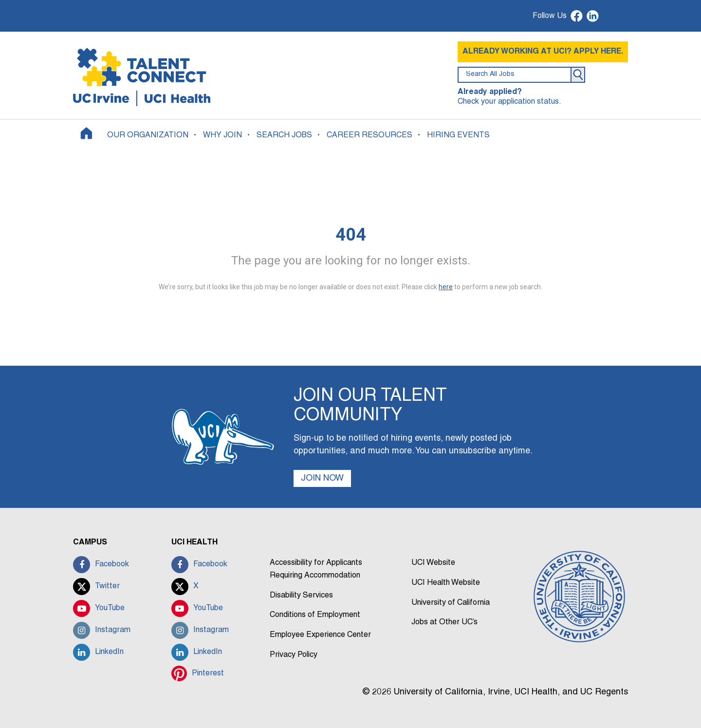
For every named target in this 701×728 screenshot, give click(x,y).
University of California (451, 603)
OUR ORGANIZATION (148, 135)
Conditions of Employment (315, 615)
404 (351, 235)
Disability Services (301, 596)
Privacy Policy (294, 655)
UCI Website (433, 563)
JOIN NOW (322, 478)
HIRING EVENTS (458, 135)
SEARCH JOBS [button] (284, 135)
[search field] (515, 75)
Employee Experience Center (320, 635)
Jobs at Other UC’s (444, 622)
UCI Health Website (446, 583)
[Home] (86, 133)
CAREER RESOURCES (369, 135)
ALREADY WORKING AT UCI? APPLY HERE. (543, 52)
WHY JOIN (222, 135)
